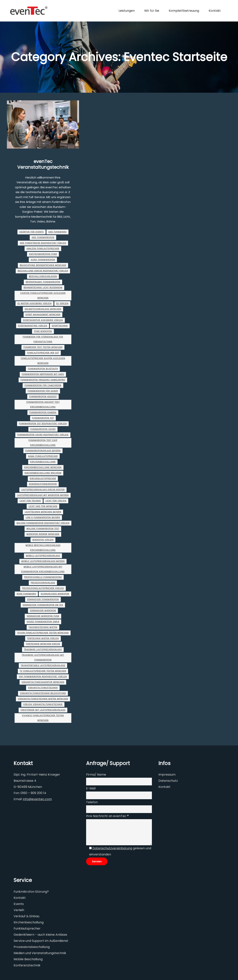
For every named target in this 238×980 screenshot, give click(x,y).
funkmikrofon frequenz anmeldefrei (43, 380)
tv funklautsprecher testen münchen (43, 671)
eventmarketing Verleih (33, 326)
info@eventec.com (37, 799)
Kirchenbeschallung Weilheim (43, 473)
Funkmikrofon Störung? (31, 892)
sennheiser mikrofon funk (43, 616)
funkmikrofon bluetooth (43, 369)
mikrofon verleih (43, 540)
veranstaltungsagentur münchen (43, 682)
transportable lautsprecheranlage (43, 666)
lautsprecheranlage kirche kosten (43, 490)
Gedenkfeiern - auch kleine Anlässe (40, 935)
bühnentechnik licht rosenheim (43, 288)
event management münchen (43, 315)
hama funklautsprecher (43, 456)
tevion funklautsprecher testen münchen (43, 633)
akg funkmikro (57, 232)
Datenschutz (168, 781)
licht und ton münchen (43, 506)
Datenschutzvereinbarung (112, 848)
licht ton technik (30, 501)
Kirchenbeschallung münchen (43, 467)
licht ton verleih (56, 501)
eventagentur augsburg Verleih (43, 320)
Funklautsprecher (27, 928)
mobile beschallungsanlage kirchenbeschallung (43, 548)
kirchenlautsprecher (43, 479)
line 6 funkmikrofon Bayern (43, 518)
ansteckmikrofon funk (43, 254)
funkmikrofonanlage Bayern (43, 451)
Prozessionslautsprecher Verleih (43, 588)
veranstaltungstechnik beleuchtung (43, 693)
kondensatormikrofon (43, 484)
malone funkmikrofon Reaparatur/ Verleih (43, 523)
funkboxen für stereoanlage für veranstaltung (43, 339)
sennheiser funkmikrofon (43, 599)
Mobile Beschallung (28, 959)
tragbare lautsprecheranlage (43, 650)
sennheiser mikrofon (43, 611)
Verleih (19, 910)
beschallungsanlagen (43, 276)
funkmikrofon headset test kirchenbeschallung (43, 405)
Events (19, 904)
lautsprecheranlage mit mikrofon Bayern (43, 495)
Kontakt (164, 787)
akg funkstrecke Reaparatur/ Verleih (43, 243)
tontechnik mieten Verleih (43, 638)
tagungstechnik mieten (43, 627)
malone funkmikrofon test (43, 529)
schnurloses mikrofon (55, 594)
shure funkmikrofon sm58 (43, 622)
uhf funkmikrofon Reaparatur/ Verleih (43, 677)
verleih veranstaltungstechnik (43, 704)
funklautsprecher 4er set (43, 353)
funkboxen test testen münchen (43, 347)
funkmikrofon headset (43, 397)
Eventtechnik (60, 326)
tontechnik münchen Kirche (43, 644)
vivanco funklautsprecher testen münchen (43, 718)
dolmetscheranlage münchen (43, 309)
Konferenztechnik (27, 965)
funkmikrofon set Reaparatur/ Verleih (43, 424)
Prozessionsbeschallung (32, 947)
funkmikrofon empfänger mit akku (43, 374)
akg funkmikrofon (43, 238)
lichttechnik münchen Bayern (43, 512)
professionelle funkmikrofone (43, 577)
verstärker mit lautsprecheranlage (43, 710)
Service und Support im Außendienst (41, 941)
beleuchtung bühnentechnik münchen (43, 265)
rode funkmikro (26, 594)
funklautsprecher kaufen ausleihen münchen (43, 361)
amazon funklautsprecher (43, 249)
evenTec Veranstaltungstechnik (43, 164)
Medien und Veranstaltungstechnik (40, 953)
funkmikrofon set (43, 418)
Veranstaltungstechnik (43, 688)
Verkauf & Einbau (26, 916)
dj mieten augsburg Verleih (35, 304)
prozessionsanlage (43, 583)
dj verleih (62, 304)
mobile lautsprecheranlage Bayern (43, 561)
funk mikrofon (43, 331)
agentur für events (32, 232)
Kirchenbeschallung (43, 462)
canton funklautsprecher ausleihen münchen (43, 296)
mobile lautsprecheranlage (43, 556)
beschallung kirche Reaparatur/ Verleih (43, 271)
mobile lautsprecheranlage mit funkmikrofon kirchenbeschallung (43, 569)
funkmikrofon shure (43, 429)
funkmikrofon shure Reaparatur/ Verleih (43, 435)
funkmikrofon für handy (43, 391)
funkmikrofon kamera (43, 413)
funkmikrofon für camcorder (43, 385)
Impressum (167, 775)
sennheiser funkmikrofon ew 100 (43, 605)
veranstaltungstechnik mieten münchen (43, 699)
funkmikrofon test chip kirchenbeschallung (43, 443)
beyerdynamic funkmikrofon (43, 282)
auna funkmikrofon (43, 260)
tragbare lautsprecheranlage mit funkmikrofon (43, 658)
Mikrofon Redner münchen (43, 534)
